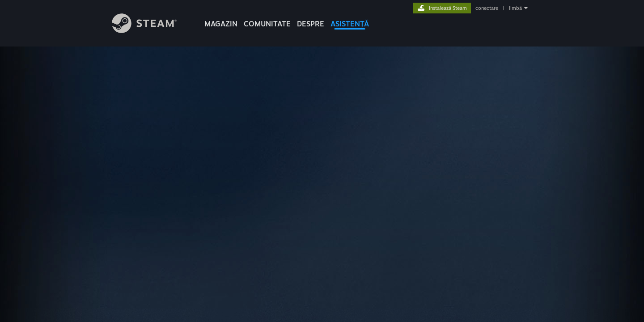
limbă (515, 8)
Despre (311, 24)
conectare (487, 8)
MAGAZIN (221, 24)
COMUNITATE (267, 24)
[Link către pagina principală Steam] (144, 31)
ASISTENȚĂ (350, 24)
